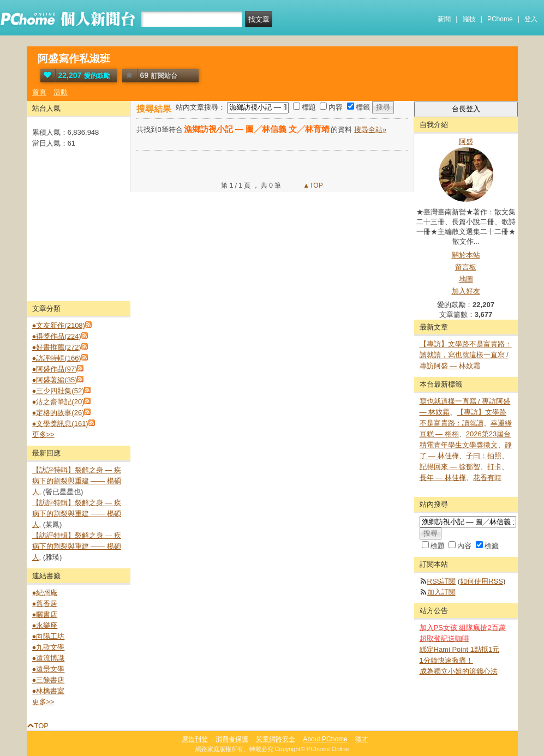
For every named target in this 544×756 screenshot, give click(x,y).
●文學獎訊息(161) (60, 424)
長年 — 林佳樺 (443, 478)
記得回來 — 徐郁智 (450, 467)
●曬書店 (45, 614)
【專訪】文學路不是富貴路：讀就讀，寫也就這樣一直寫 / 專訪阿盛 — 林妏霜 (466, 355)
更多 (43, 434)
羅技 (469, 19)
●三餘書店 (49, 680)
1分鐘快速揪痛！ (446, 660)
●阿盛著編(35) (55, 380)
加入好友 (466, 291)
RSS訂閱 (442, 581)
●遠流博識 (49, 658)
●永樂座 (45, 625)
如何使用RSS (482, 581)
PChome (500, 19)
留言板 (466, 267)
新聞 (444, 19)
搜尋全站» (370, 130)
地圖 (466, 279)
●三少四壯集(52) (58, 391)
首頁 (39, 92)
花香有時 (487, 478)
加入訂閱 (441, 592)
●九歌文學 (49, 647)
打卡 (494, 467)
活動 (61, 92)
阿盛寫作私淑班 (74, 59)
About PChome (325, 739)
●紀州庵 (45, 593)
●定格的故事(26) (58, 413)
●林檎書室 (49, 691)
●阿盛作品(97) (55, 369)
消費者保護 (232, 739)
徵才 (362, 739)
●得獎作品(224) (57, 336)
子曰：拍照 (484, 456)
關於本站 (466, 255)
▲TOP (312, 185)
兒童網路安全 (276, 739)
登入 (531, 19)
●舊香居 (45, 604)
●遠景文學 (49, 669)
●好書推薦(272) (57, 347)
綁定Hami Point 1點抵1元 (460, 649)
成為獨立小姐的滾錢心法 (459, 671)
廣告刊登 (195, 739)
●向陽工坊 (49, 636)
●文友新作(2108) (59, 325)
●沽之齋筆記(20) (58, 402)
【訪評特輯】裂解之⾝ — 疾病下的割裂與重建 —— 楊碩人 (77, 481)
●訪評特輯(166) (57, 358)
